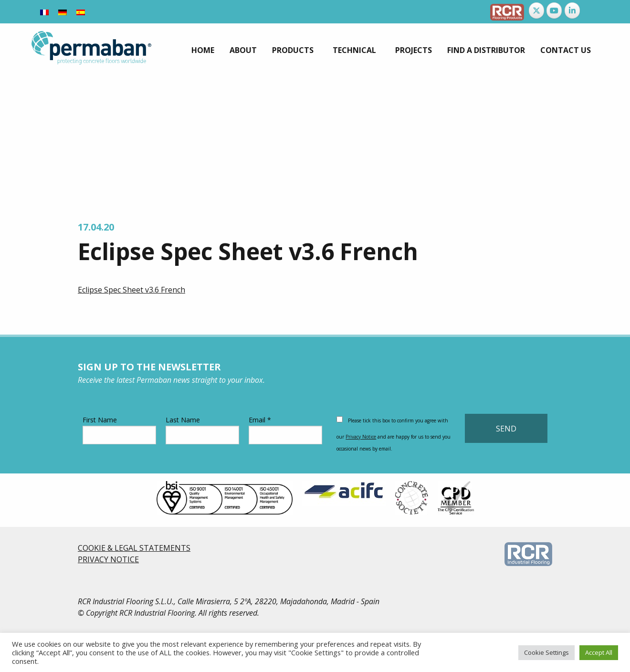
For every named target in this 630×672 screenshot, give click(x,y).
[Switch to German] (63, 12)
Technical (354, 50)
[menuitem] (203, 50)
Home (203, 50)
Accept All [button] (599, 652)
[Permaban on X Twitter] (536, 10)
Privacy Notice (361, 437)
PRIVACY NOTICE (108, 559)
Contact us (566, 50)
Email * (285, 430)
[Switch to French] (44, 12)
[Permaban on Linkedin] (572, 10)
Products (293, 50)
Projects (414, 50)
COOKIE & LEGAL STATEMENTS (134, 548)
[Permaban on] (590, 10)
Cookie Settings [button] (546, 652)
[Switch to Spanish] (81, 12)
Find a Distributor (486, 50)
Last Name (202, 430)
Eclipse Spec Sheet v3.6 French (131, 290)
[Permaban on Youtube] (554, 10)
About (243, 50)
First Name (119, 430)
